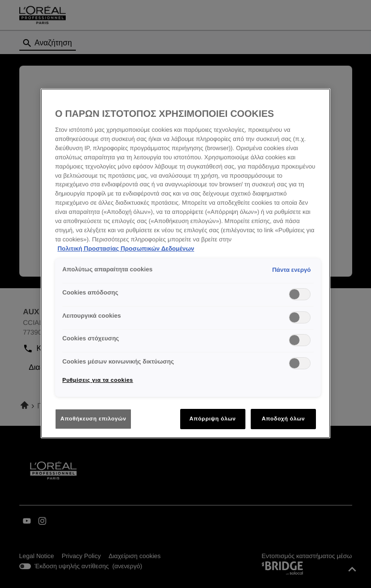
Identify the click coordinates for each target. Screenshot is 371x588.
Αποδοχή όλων (284, 419)
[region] (185, 264)
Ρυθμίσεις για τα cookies (98, 380)
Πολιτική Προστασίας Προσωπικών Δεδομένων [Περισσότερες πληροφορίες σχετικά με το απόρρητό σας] (126, 249)
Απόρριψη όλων (213, 419)
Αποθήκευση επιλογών (93, 419)
